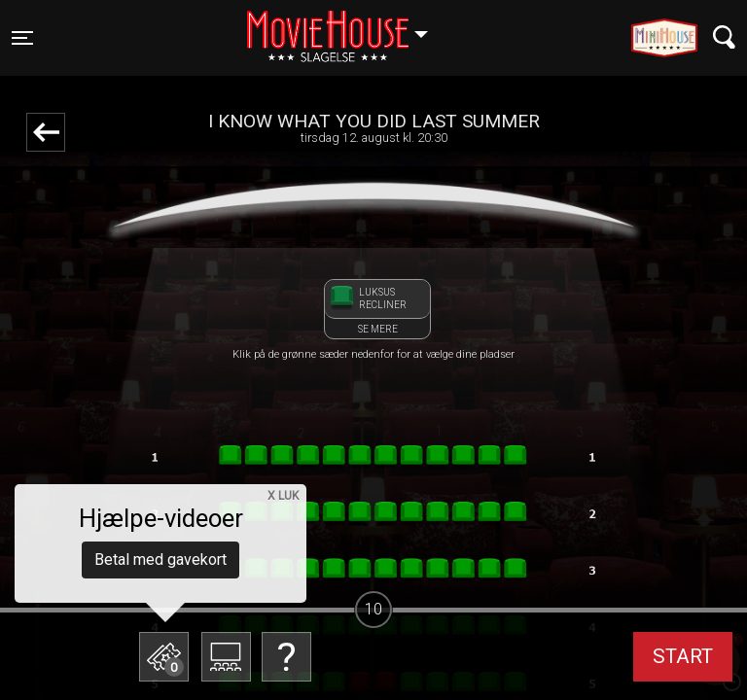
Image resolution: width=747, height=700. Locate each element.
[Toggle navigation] (22, 38)
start (683, 656)
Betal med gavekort (160, 560)
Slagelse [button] (347, 26)
